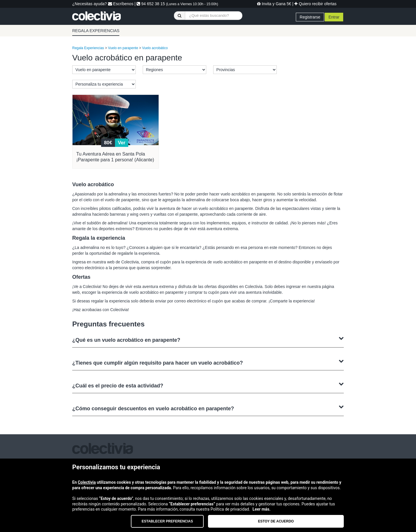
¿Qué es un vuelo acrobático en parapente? (208, 339)
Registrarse (310, 17)
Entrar (334, 17)
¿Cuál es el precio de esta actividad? (208, 385)
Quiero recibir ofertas (315, 4)
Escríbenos (121, 4)
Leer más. (261, 509)
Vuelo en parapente (123, 48)
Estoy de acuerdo (276, 521)
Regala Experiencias (88, 48)
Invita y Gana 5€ (274, 4)
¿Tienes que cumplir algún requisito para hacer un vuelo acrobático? (208, 362)
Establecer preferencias (167, 521)
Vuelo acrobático (155, 48)
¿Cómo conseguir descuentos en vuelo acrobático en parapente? (208, 408)
